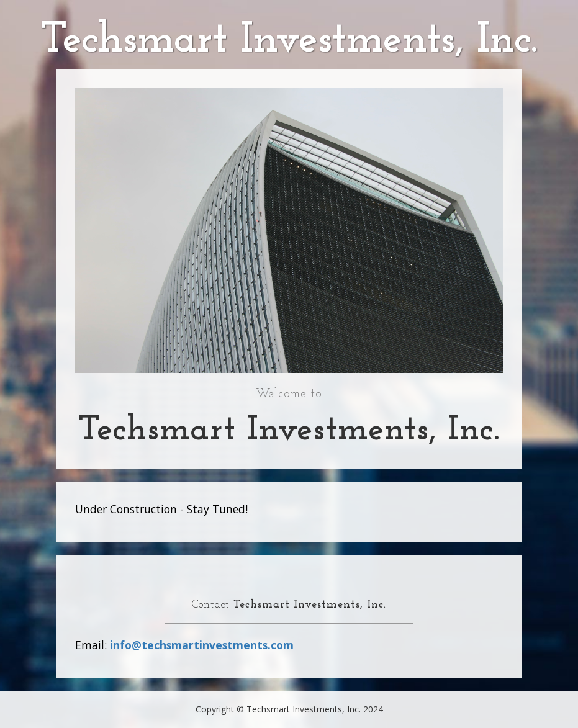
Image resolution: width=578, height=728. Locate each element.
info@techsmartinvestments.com (202, 645)
